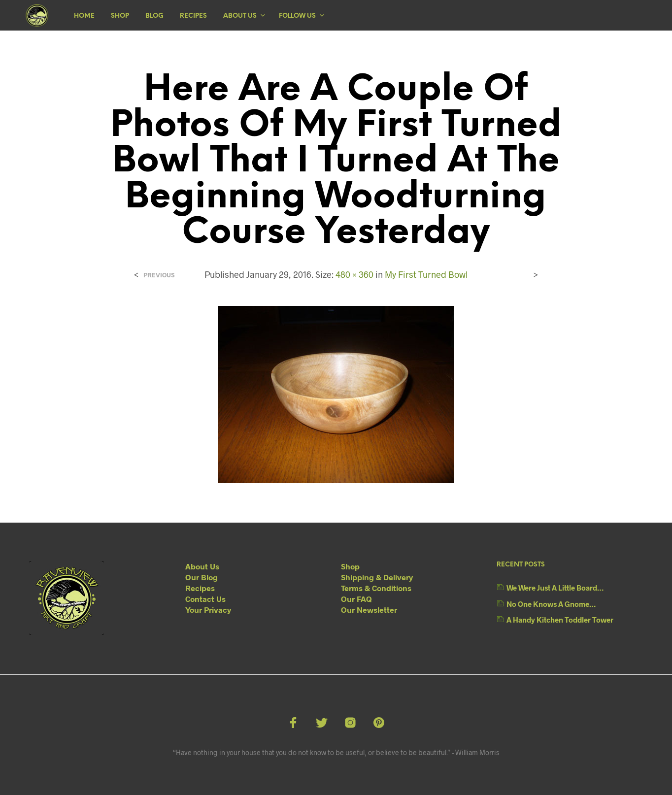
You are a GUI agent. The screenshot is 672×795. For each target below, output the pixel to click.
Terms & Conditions (376, 588)
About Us (240, 16)
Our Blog (202, 577)
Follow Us (297, 16)
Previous (159, 275)
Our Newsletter (369, 610)
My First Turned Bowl (426, 274)
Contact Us (205, 599)
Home (84, 16)
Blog (154, 16)
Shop (120, 16)
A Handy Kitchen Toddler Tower (560, 620)
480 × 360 (354, 274)
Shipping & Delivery (377, 577)
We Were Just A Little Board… (555, 588)
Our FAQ (356, 599)
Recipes (193, 16)
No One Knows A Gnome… (551, 604)
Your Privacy (208, 610)
